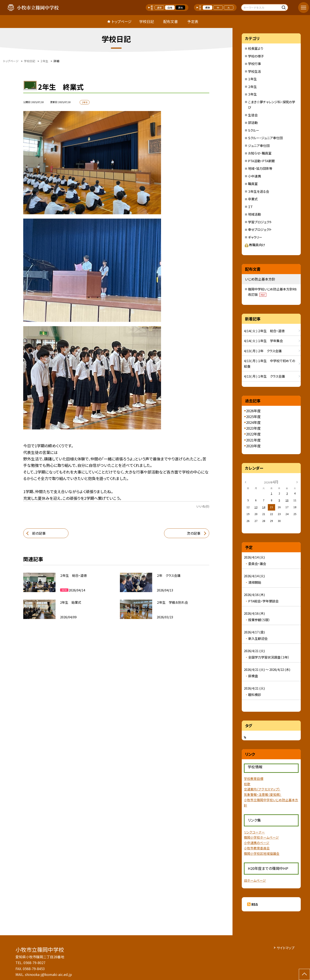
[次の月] (297, 482)
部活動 (253, 123)
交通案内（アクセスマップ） (262, 789)
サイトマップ (286, 948)
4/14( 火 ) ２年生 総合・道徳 (264, 331)
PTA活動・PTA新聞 (261, 161)
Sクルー (254, 130)
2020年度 (253, 446)
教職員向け (255, 245)
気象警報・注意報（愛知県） (263, 794)
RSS (255, 904)
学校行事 (254, 64)
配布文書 (170, 21)
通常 (159, 8)
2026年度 (253, 411)
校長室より (256, 48)
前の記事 (39, 533)
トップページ (122, 21)
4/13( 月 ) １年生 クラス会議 (264, 376)
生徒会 (253, 115)
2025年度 (253, 417)
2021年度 (253, 440)
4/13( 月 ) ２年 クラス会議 (263, 351)
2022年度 (253, 434)
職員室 (253, 184)
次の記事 (194, 533)
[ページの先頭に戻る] (304, 974)
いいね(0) (203, 506)
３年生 (252, 94)
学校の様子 (256, 56)
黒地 (180, 8)
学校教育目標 (254, 779)
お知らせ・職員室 (260, 153)
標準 (208, 8)
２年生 (252, 87)
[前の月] (245, 482)
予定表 (193, 21)
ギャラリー (255, 237)
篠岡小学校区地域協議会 (262, 853)
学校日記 (147, 21)
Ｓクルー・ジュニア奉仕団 (265, 138)
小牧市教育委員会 (257, 848)
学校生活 (254, 71)
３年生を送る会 (259, 191)
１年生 (252, 79)
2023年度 (253, 428)
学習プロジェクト (260, 222)
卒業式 (253, 199)
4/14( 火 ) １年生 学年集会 (263, 341)
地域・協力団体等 (260, 168)
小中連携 (254, 176)
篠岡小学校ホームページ (261, 837)
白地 (170, 8)
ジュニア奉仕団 (259, 146)
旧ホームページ (255, 880)
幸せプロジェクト (260, 229)
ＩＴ (250, 207)
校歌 (247, 784)
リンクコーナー (254, 832)
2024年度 (253, 422)
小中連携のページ (257, 843)
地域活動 (254, 214)
